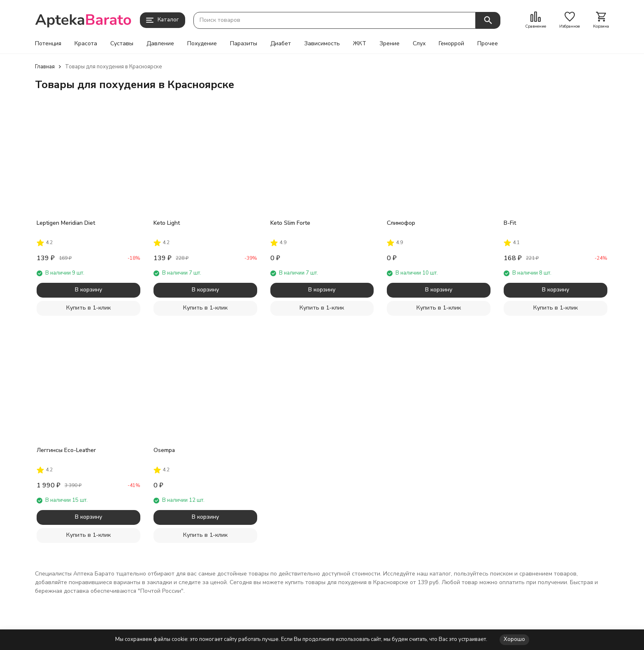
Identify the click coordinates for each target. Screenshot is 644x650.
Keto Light (167, 223)
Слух (419, 44)
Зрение (389, 44)
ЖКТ (360, 44)
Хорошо (514, 639)
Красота (86, 44)
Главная (45, 67)
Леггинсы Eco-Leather (66, 450)
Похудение (202, 44)
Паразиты (244, 44)
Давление (160, 44)
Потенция (48, 44)
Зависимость (322, 44)
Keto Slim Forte (290, 223)
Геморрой (451, 44)
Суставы (122, 44)
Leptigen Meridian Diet (66, 223)
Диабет (281, 44)
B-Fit (510, 223)
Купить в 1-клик (88, 308)
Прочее (488, 44)
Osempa (164, 450)
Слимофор (401, 223)
